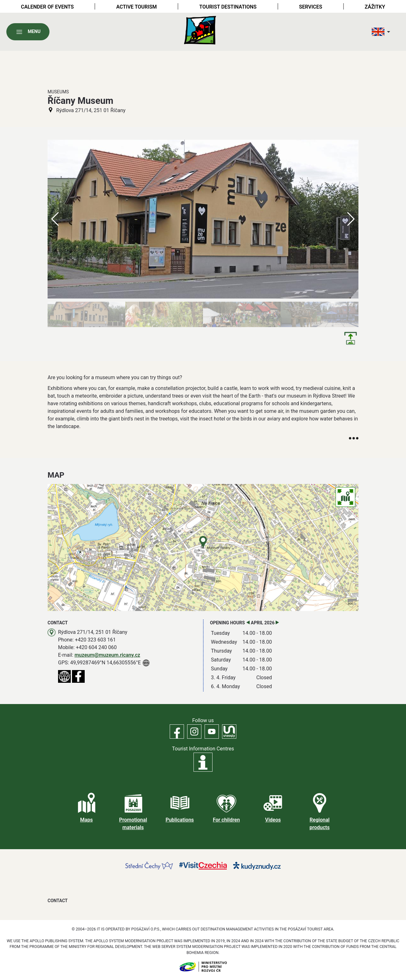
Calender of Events (47, 7)
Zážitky (375, 7)
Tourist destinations (228, 7)
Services (311, 7)
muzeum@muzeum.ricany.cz (107, 655)
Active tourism (136, 7)
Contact (58, 901)
